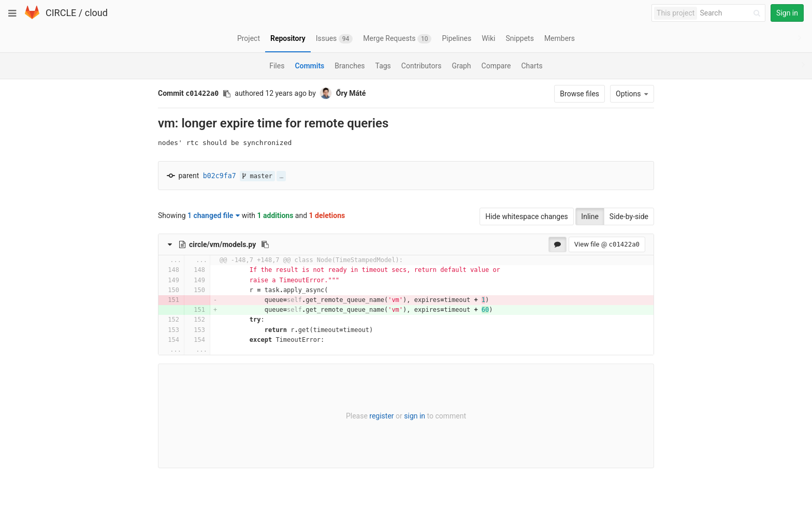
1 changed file (214, 215)
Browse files (579, 94)
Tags (383, 66)
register (381, 416)
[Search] (732, 13)
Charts (532, 66)
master (257, 176)
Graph (461, 66)
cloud (96, 13)
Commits (309, 66)
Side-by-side (629, 216)
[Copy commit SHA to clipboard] (227, 94)
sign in (415, 416)
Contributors (422, 66)
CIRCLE (61, 13)
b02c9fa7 (220, 176)
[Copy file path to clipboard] (265, 244)
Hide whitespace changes (527, 216)
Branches (350, 66)
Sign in (787, 13)
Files (277, 66)
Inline (590, 216)
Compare (496, 66)
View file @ (607, 244)
